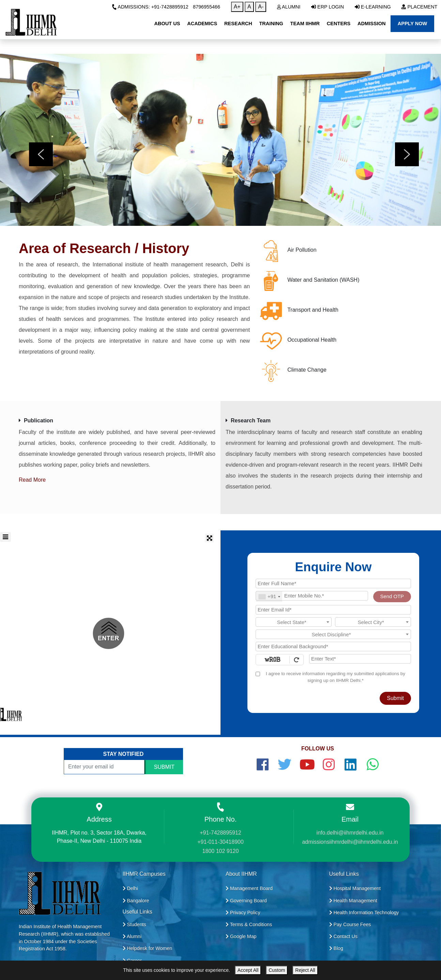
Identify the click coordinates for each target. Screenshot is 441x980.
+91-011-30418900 (220, 842)
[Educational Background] (333, 647)
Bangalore (136, 901)
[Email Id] (333, 610)
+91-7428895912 (220, 833)
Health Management (353, 901)
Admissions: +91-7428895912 (150, 7)
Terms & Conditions (249, 924)
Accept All (248, 970)
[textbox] (294, 622)
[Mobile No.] (312, 596)
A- (261, 7)
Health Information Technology (364, 913)
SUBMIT (164, 767)
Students (134, 924)
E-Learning (373, 7)
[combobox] (269, 597)
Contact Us (343, 936)
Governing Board (246, 901)
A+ (237, 7)
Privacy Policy (243, 913)
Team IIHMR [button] (305, 24)
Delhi (130, 888)
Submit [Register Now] (395, 698)
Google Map (241, 936)
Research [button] (238, 24)
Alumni (289, 7)
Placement (419, 7)
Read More (32, 480)
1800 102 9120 (221, 851)
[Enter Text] (360, 659)
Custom (277, 970)
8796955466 (207, 7)
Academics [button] (202, 24)
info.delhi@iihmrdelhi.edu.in (350, 833)
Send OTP (392, 596)
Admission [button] (371, 24)
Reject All (305, 970)
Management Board (249, 888)
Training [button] (271, 24)
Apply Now (413, 24)
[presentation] (41, 154)
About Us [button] (167, 24)
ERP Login (328, 7)
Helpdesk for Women (148, 948)
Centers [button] (339, 24)
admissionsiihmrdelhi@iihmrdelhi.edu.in (350, 842)
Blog (336, 948)
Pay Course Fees (350, 924)
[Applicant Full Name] (333, 584)
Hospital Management (355, 888)
